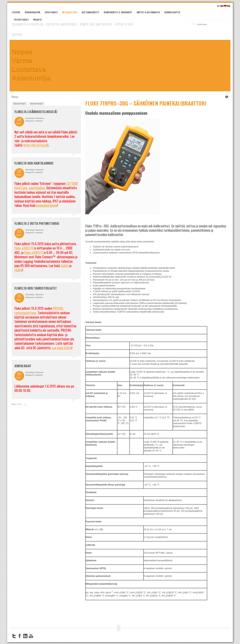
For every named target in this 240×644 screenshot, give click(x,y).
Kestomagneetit (90, 12)
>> (25, 404)
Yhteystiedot (21, 20)
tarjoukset (37, 104)
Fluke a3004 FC (34, 252)
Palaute (37, 20)
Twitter (14, 636)
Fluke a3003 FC (24, 248)
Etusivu (16, 12)
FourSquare (37, 636)
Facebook (20, 636)
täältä (64, 266)
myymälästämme (47, 205)
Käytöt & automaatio (148, 12)
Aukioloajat (23, 366)
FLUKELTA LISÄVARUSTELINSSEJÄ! (36, 112)
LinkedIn (25, 636)
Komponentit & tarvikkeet (118, 12)
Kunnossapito (172, 12)
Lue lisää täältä (62, 348)
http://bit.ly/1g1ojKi (36, 145)
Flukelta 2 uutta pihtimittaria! (37, 223)
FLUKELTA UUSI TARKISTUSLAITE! (36, 288)
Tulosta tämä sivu (226, 97)
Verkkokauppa (33, 12)
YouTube (31, 636)
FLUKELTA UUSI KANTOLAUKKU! (34, 163)
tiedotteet (19, 104)
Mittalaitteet (70, 12)
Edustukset (51, 12)
